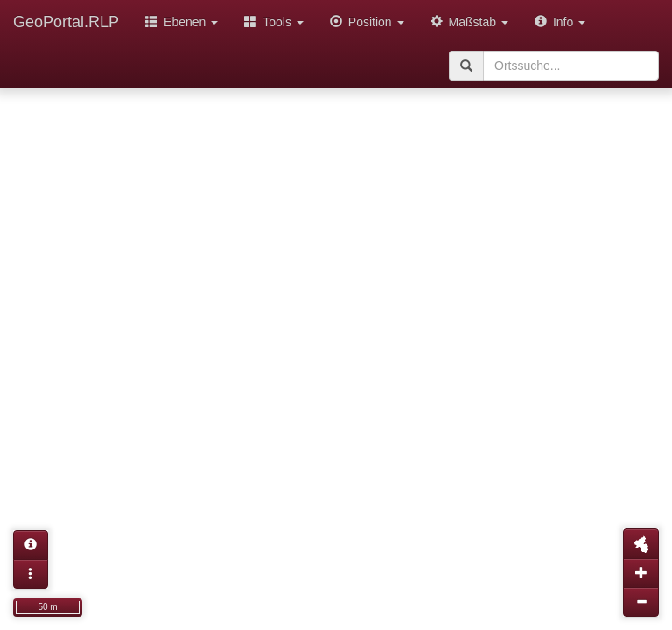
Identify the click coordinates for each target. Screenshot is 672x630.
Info (560, 22)
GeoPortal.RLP (66, 22)
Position (367, 22)
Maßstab (469, 22)
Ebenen (182, 22)
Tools (274, 22)
